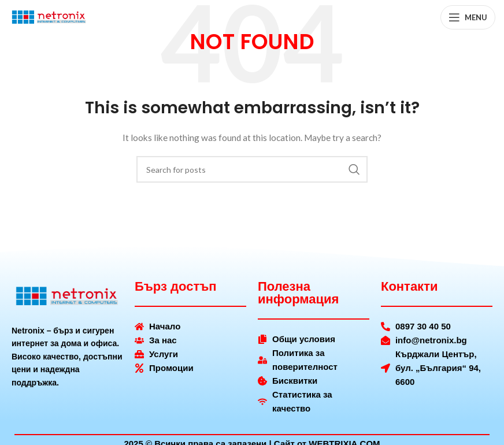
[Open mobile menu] (468, 17)
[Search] (252, 169)
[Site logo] (49, 16)
